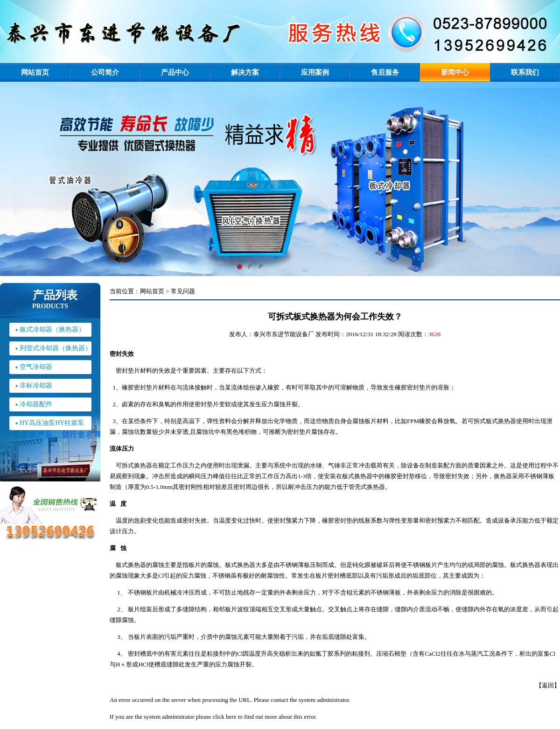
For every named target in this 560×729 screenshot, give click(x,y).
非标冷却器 (36, 386)
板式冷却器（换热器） (52, 329)
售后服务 (385, 72)
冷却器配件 (36, 404)
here (231, 717)
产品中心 (175, 72)
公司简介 (105, 72)
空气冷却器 (36, 367)
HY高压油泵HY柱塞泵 (52, 423)
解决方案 (245, 72)
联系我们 (525, 72)
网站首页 (35, 72)
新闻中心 (455, 72)
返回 (548, 685)
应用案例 (315, 72)
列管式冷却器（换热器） (56, 348)
